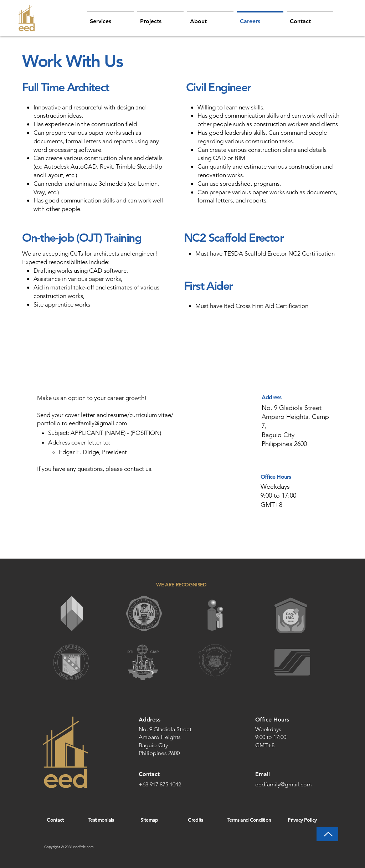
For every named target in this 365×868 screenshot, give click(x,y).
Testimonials (101, 820)
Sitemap (149, 820)
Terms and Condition (249, 820)
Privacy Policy (302, 820)
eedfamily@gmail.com (98, 423)
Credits (195, 820)
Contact (55, 820)
